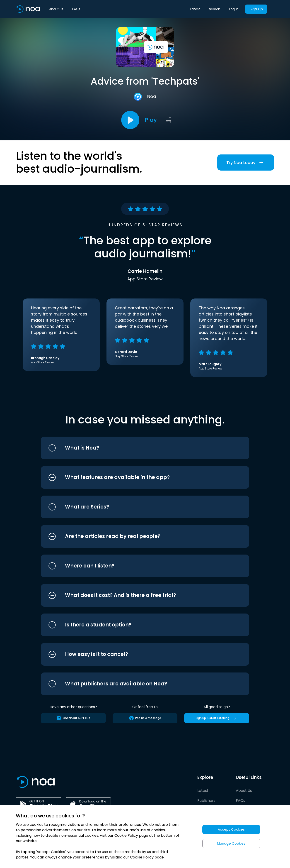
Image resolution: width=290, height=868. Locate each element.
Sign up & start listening (217, 718)
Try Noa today (246, 163)
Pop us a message (145, 718)
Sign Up (256, 9)
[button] (137, 448)
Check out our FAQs (73, 718)
